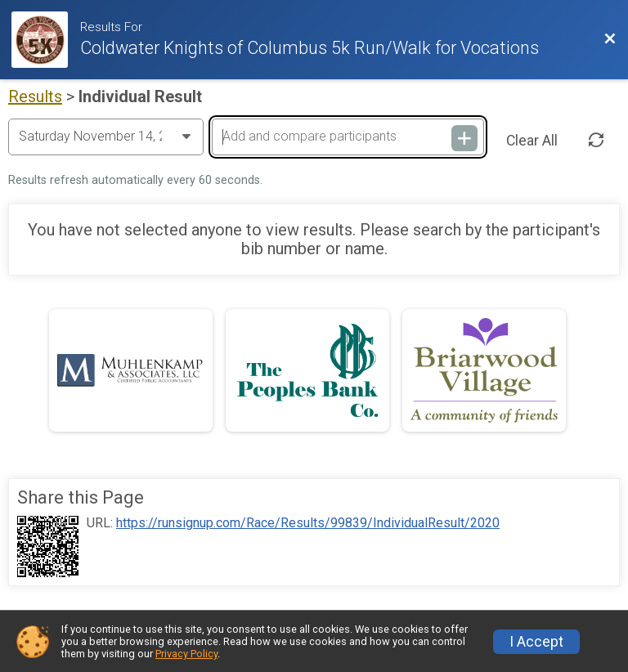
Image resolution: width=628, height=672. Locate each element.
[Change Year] (106, 137)
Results (35, 96)
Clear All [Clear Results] (532, 141)
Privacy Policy (186, 654)
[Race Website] (46, 40)
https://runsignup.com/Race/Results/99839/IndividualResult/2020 (308, 523)
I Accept (536, 642)
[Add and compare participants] (348, 137)
